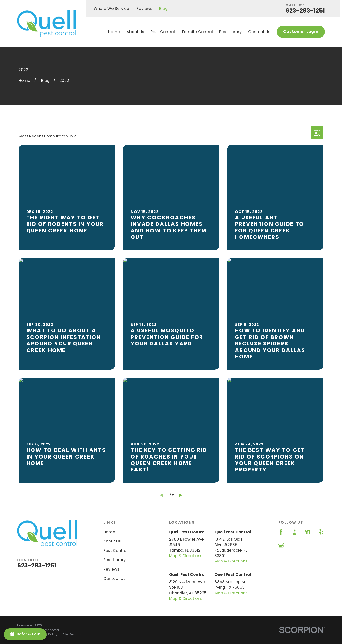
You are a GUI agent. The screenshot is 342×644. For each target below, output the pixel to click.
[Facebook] (281, 532)
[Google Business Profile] (281, 545)
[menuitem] (47, 634)
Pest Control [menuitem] (163, 32)
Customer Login (301, 31)
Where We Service (111, 8)
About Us (112, 541)
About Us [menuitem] (135, 32)
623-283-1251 (305, 11)
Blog (163, 8)
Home (109, 532)
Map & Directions (186, 556)
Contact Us (114, 579)
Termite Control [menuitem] (197, 32)
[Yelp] (321, 532)
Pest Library (114, 560)
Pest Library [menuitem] (230, 32)
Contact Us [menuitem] (259, 32)
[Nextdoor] (308, 532)
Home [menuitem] (114, 32)
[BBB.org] (294, 532)
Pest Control (115, 550)
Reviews (144, 8)
